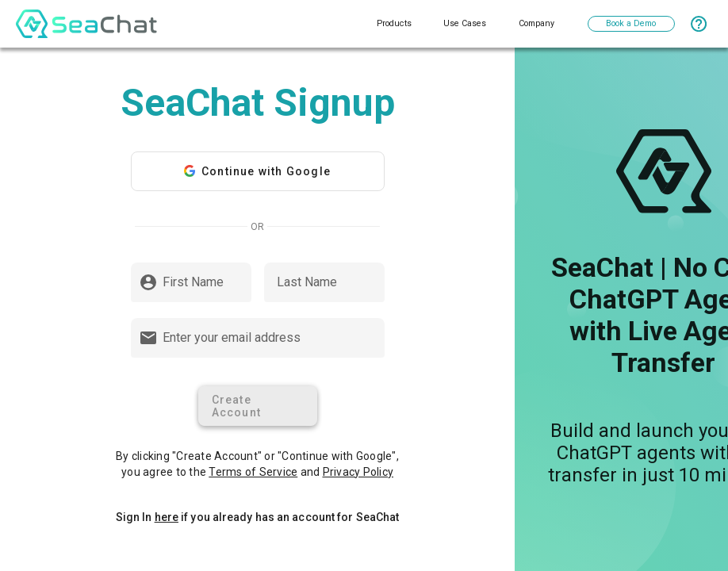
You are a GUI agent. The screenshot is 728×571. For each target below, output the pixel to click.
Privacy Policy (358, 472)
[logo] (86, 24)
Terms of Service (253, 472)
